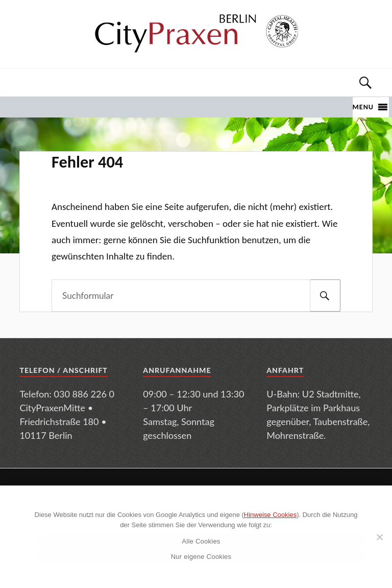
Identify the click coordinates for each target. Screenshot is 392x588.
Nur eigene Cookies (201, 557)
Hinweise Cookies (270, 515)
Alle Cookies (201, 541)
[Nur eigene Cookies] (379, 537)
